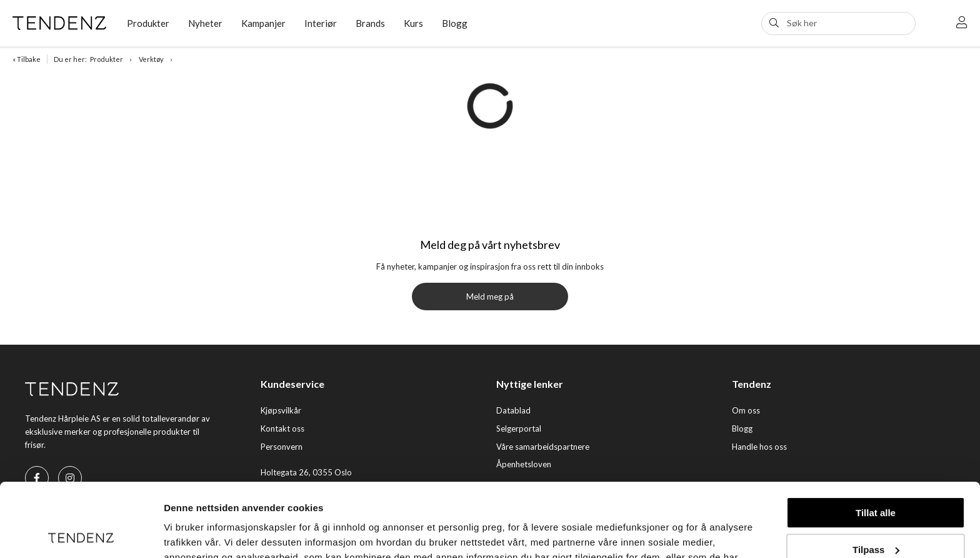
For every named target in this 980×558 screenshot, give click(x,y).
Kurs (413, 23)
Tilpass (876, 476)
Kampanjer (263, 23)
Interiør (321, 23)
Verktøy (151, 59)
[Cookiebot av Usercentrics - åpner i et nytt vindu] (81, 534)
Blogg (455, 23)
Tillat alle (876, 439)
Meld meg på (490, 297)
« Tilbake (27, 59)
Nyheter (205, 23)
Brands (370, 23)
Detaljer (181, 533)
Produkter (148, 23)
